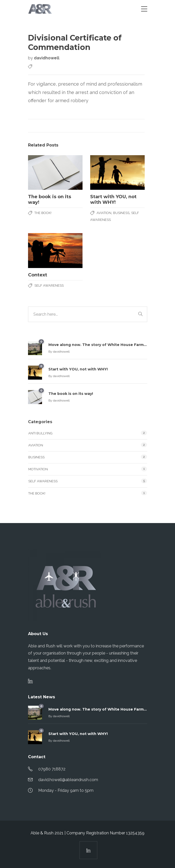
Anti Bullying (40, 433)
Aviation (104, 213)
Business (121, 213)
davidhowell (47, 58)
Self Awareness (49, 285)
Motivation (38, 469)
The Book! (43, 213)
